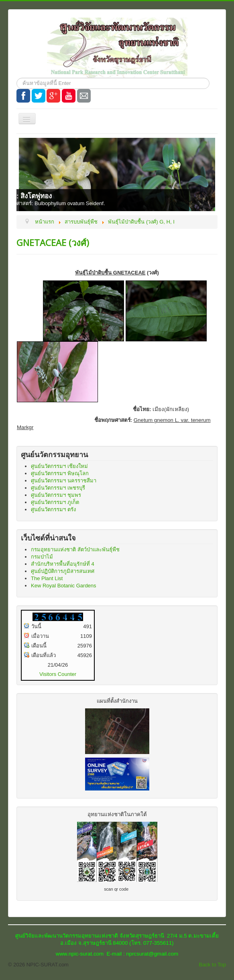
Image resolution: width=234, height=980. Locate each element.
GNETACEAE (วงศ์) (53, 242)
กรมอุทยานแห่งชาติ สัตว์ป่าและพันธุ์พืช (75, 549)
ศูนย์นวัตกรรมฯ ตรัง (53, 509)
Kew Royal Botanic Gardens (64, 586)
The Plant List (47, 578)
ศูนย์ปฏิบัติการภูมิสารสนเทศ (63, 571)
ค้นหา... (17, 78)
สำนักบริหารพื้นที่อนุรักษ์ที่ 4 (63, 564)
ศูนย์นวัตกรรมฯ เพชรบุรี (58, 488)
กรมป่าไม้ (42, 557)
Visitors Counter (58, 674)
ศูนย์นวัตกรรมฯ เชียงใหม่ (59, 466)
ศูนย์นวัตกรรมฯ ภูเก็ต (55, 502)
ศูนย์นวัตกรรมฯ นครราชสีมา (64, 481)
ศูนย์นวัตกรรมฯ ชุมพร (56, 495)
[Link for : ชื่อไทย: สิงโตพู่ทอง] (117, 174)
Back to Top (212, 965)
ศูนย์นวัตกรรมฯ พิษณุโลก (60, 473)
